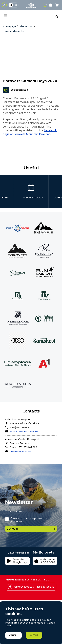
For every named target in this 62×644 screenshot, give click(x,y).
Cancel (13, 635)
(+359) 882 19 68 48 (19, 427)
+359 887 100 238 (45, 587)
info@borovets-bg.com (21, 451)
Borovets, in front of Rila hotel (25, 423)
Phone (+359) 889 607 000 (23, 447)
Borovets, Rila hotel (19, 443)
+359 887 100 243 (23, 587)
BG (4, 5)
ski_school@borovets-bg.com (24, 431)
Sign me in (31, 529)
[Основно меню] (5, 15)
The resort (26, 26)
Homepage (9, 26)
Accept (34, 635)
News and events (13, 31)
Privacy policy (33, 198)
